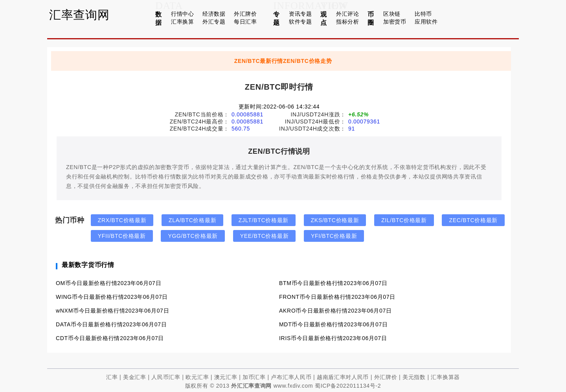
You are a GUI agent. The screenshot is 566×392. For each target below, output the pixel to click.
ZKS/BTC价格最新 (335, 220)
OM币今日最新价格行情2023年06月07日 (108, 283)
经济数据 (214, 14)
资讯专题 (300, 14)
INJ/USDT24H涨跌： (318, 114)
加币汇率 (254, 377)
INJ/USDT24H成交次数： (312, 129)
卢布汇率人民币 (291, 377)
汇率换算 (183, 22)
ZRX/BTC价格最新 (122, 220)
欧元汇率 (197, 377)
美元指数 (414, 377)
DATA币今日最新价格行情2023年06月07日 (111, 324)
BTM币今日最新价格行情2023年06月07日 (333, 283)
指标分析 (348, 22)
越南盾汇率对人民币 (343, 377)
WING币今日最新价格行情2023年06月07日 (112, 297)
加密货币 (395, 22)
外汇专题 (214, 22)
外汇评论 (348, 14)
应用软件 (426, 22)
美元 (222, 177)
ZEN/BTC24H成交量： (199, 129)
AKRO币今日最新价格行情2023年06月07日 (335, 311)
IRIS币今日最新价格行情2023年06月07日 (333, 338)
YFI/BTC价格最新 (334, 236)
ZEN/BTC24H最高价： (199, 121)
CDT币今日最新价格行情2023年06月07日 (110, 338)
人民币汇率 (166, 377)
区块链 (392, 14)
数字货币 (178, 167)
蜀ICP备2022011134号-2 (348, 386)
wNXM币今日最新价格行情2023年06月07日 (112, 311)
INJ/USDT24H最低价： (315, 121)
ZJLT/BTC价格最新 (264, 220)
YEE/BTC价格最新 (265, 236)
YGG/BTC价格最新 (193, 236)
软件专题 (300, 22)
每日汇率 (245, 22)
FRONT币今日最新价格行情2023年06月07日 (337, 297)
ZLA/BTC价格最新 (192, 220)
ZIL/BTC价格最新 (404, 220)
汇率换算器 (445, 377)
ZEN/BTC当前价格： (202, 114)
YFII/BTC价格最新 (122, 236)
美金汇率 (135, 377)
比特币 (423, 14)
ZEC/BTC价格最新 (473, 220)
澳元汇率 (226, 377)
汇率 (112, 377)
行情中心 (183, 14)
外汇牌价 (245, 14)
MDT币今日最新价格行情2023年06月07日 (334, 324)
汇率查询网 (79, 15)
